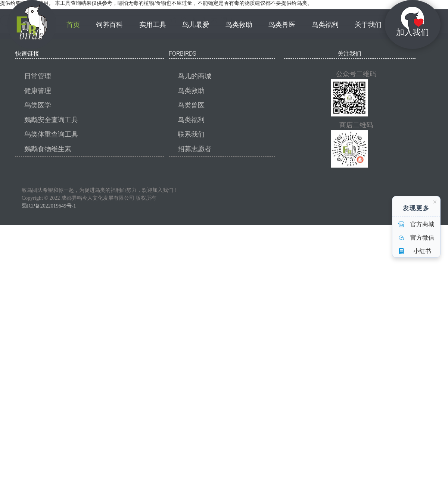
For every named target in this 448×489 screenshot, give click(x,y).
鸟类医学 (38, 105)
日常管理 (38, 76)
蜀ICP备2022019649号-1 (49, 206)
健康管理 (38, 91)
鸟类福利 (191, 120)
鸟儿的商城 (195, 76)
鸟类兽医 (191, 105)
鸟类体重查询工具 (51, 134)
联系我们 (191, 134)
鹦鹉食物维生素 (48, 149)
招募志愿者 (195, 149)
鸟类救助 (191, 91)
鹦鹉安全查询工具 (51, 120)
